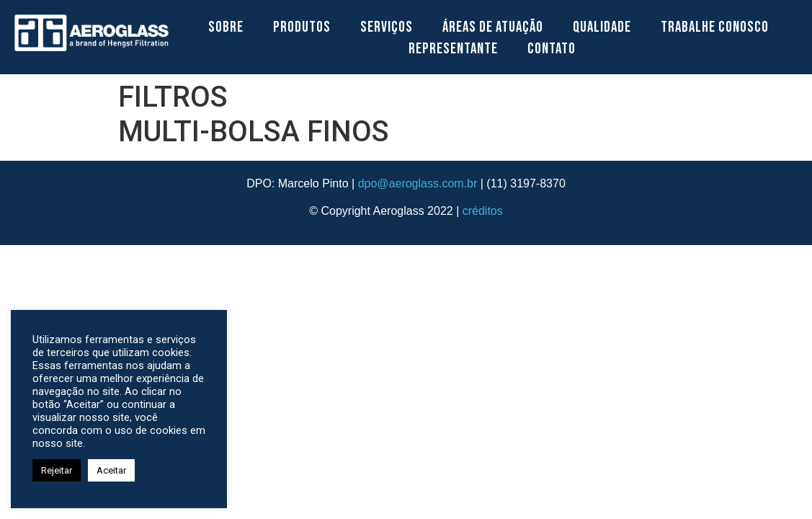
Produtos (302, 27)
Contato (552, 49)
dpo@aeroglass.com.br (418, 183)
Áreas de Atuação (493, 27)
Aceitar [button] (111, 470)
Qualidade (602, 27)
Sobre (226, 27)
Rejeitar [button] (57, 470)
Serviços (387, 27)
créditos (483, 211)
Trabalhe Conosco (715, 27)
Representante (453, 49)
